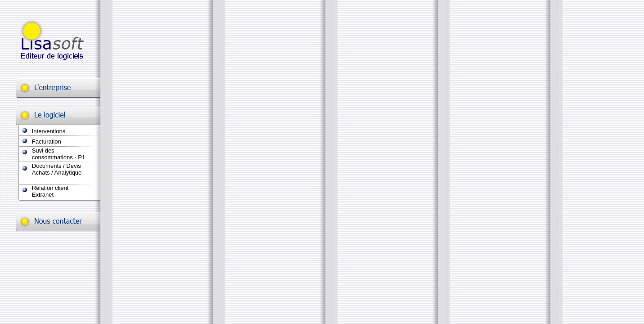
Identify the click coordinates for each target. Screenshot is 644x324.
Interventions (49, 131)
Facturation (47, 142)
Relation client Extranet (50, 191)
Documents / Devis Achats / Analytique (57, 169)
